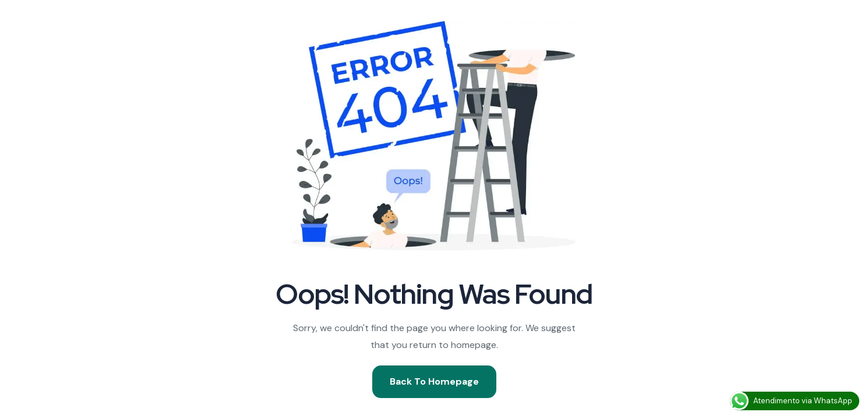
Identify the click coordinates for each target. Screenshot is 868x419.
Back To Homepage (434, 381)
